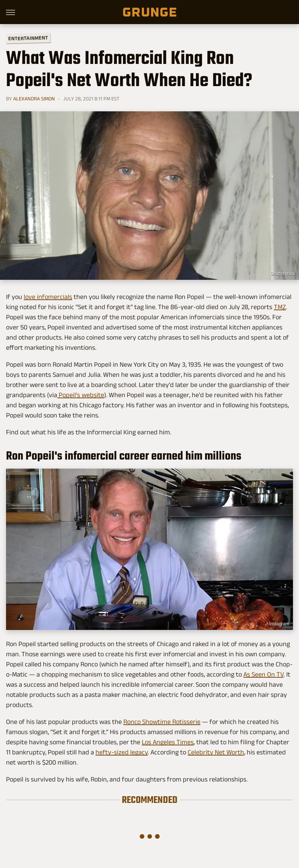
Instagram (279, 624)
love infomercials (48, 297)
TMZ (280, 307)
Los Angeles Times (168, 742)
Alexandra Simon (34, 99)
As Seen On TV (263, 674)
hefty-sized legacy (122, 752)
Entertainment (28, 38)
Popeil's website (81, 395)
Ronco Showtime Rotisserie (162, 722)
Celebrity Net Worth (216, 752)
